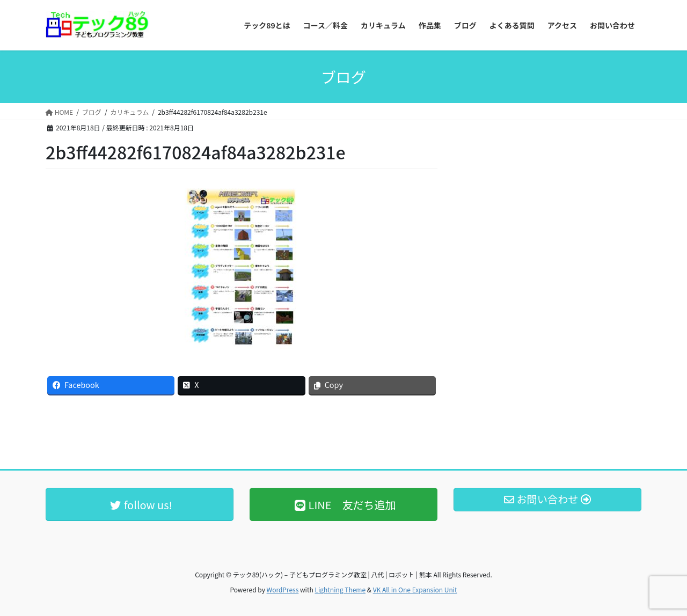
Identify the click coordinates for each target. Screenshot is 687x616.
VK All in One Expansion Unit (415, 589)
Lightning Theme (340, 589)
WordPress (283, 589)
